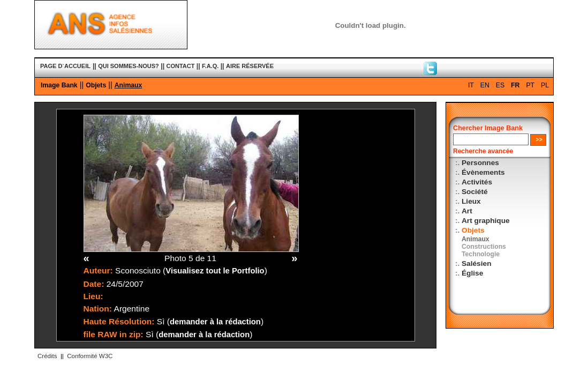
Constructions (484, 247)
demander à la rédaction (215, 322)
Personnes (480, 163)
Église (472, 273)
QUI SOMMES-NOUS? (129, 66)
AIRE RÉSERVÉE (250, 66)
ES (500, 85)
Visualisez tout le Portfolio (215, 271)
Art (467, 211)
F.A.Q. (210, 66)
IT (471, 85)
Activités (477, 182)
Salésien (476, 263)
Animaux (129, 85)
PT (530, 85)
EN (485, 85)
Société (475, 192)
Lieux (471, 201)
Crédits (47, 356)
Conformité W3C (90, 356)
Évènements (483, 172)
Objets (96, 85)
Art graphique (486, 221)
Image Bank (59, 85)
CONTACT (181, 66)
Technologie (481, 254)
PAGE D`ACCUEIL (65, 66)
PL (545, 85)
